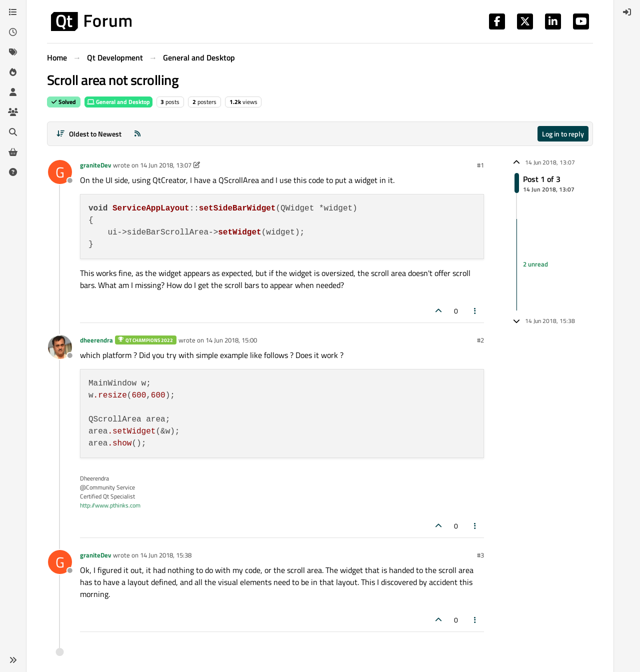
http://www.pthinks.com (110, 505)
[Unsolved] (13, 172)
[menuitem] (627, 12)
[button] (13, 660)
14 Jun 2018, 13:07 (166, 165)
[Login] (627, 12)
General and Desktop (118, 102)
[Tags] (13, 52)
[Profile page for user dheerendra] (60, 347)
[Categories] (13, 12)
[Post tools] (475, 311)
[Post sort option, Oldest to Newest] (89, 134)
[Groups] (13, 112)
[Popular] (13, 72)
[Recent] (13, 32)
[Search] (13, 132)
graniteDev (95, 165)
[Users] (13, 92)
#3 (480, 555)
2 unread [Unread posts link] (535, 264)
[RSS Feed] (137, 134)
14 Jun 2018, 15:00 (231, 340)
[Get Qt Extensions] (13, 152)
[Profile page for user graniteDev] (60, 172)
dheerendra (96, 340)
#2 (480, 340)
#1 (480, 165)
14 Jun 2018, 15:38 (166, 555)
